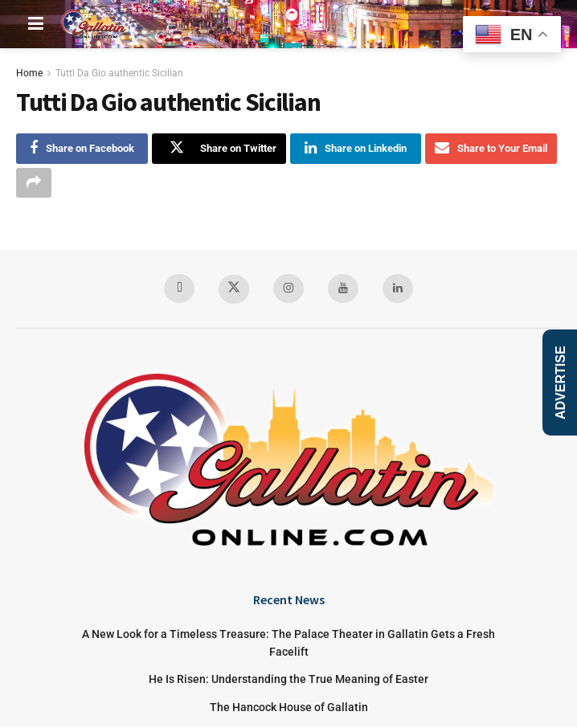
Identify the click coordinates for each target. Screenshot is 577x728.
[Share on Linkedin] (356, 149)
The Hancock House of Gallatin (289, 709)
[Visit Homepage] (95, 24)
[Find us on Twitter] (234, 291)
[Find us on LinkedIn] (398, 289)
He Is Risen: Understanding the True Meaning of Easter (288, 681)
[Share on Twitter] (219, 149)
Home (29, 73)
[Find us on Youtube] (343, 289)
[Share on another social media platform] (34, 183)
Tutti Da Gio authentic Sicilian (119, 73)
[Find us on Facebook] (179, 289)
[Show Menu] (36, 24)
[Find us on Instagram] (288, 289)
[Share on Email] (491, 149)
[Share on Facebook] (82, 149)
